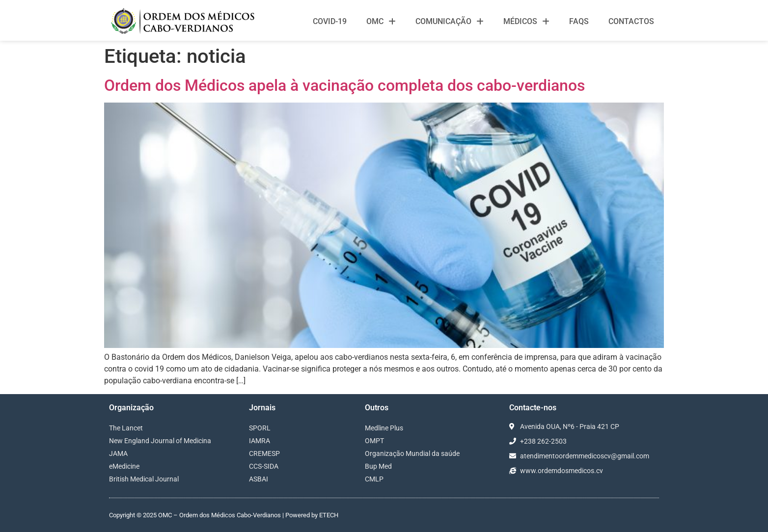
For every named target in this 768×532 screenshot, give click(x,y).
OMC (381, 22)
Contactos (631, 21)
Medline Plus (384, 428)
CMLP (374, 479)
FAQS (579, 21)
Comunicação (450, 22)
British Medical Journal (144, 479)
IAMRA (260, 441)
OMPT (374, 441)
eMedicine (124, 466)
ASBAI (259, 479)
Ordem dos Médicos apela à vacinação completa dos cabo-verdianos (344, 85)
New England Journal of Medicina (160, 441)
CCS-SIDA (264, 466)
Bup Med (378, 466)
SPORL (260, 428)
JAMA (118, 453)
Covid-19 (330, 21)
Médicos (526, 22)
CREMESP (264, 453)
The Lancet (126, 428)
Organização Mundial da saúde (412, 453)
